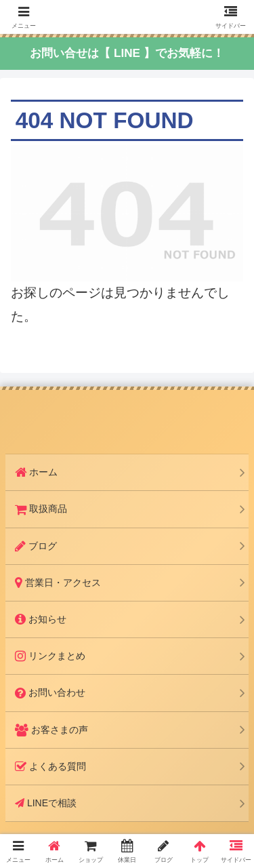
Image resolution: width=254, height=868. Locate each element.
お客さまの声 (51, 730)
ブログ (36, 546)
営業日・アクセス (58, 583)
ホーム (36, 472)
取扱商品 (41, 509)
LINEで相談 (46, 803)
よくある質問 (50, 766)
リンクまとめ (50, 656)
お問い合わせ (50, 692)
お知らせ (41, 619)
